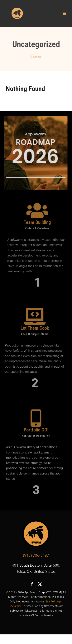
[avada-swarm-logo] (17, 9)
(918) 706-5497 (36, 555)
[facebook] (32, 584)
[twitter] (40, 584)
